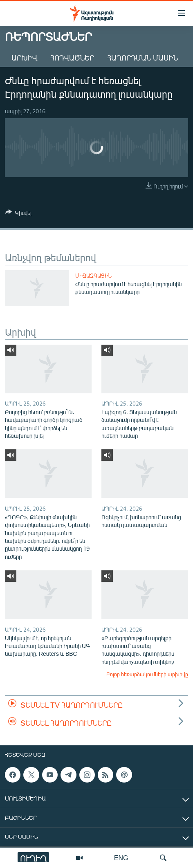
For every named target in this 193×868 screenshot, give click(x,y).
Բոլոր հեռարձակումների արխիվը (147, 674)
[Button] (18, 214)
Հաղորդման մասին (143, 58)
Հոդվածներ (72, 58)
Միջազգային (93, 276)
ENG (121, 858)
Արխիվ (24, 58)
